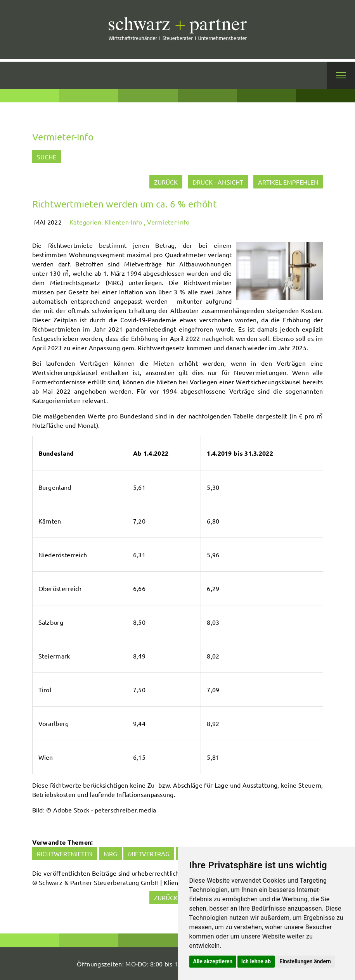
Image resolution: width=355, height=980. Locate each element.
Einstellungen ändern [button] (305, 961)
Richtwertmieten (65, 854)
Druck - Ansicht (218, 182)
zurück (166, 182)
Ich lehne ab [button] (256, 961)
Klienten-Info (124, 222)
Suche (47, 157)
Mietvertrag (149, 854)
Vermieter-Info (168, 222)
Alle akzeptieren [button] (213, 961)
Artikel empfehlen (288, 182)
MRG (110, 854)
